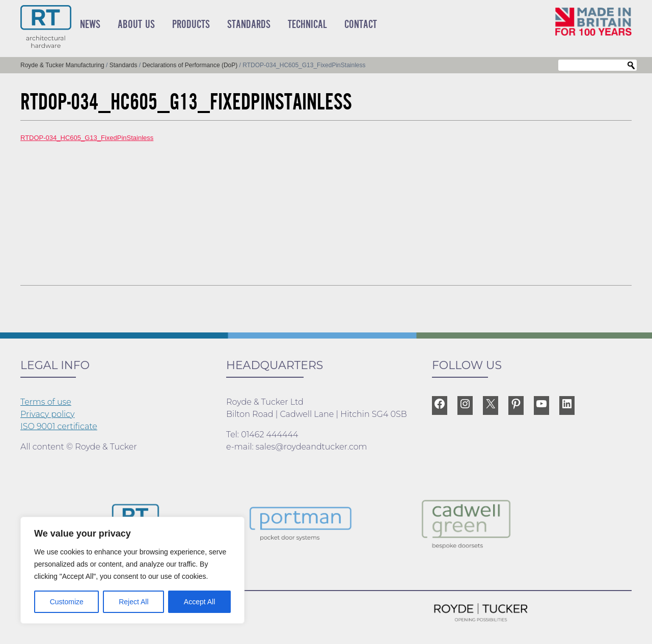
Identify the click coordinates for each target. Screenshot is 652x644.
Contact (361, 24)
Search (631, 66)
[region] (132, 570)
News (90, 24)
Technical (307, 24)
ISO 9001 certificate (59, 426)
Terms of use (46, 402)
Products (191, 24)
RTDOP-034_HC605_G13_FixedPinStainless (87, 138)
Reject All (133, 602)
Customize (67, 602)
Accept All (199, 602)
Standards (249, 24)
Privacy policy (48, 414)
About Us (136, 24)
